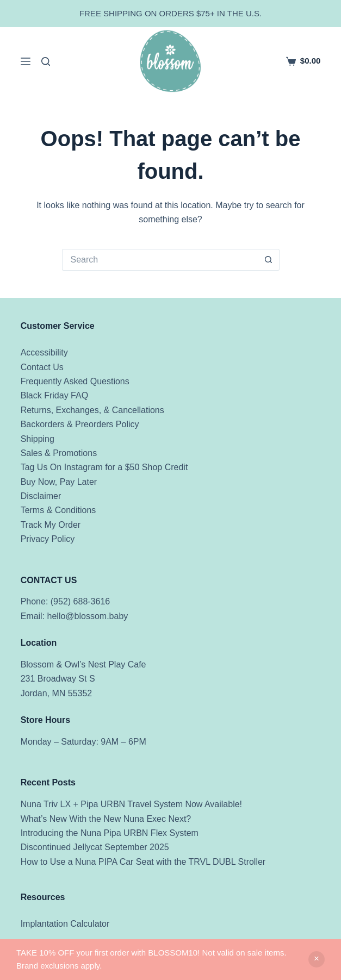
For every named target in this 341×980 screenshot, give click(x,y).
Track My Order (51, 525)
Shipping (38, 439)
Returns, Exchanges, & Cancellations (92, 410)
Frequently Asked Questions (75, 381)
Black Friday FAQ (54, 395)
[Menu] (26, 61)
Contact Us (42, 367)
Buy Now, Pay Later (59, 482)
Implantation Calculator (65, 924)
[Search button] (269, 260)
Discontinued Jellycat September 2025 (95, 847)
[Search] (46, 61)
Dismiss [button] (317, 959)
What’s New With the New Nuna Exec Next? (106, 819)
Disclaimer (41, 496)
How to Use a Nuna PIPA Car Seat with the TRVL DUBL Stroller (143, 862)
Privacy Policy (48, 539)
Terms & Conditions (58, 510)
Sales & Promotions (59, 453)
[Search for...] (160, 260)
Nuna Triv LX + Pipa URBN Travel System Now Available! (131, 804)
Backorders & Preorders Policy (80, 424)
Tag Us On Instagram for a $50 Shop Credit (104, 467)
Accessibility (44, 352)
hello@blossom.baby (88, 616)
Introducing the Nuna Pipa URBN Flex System (110, 833)
